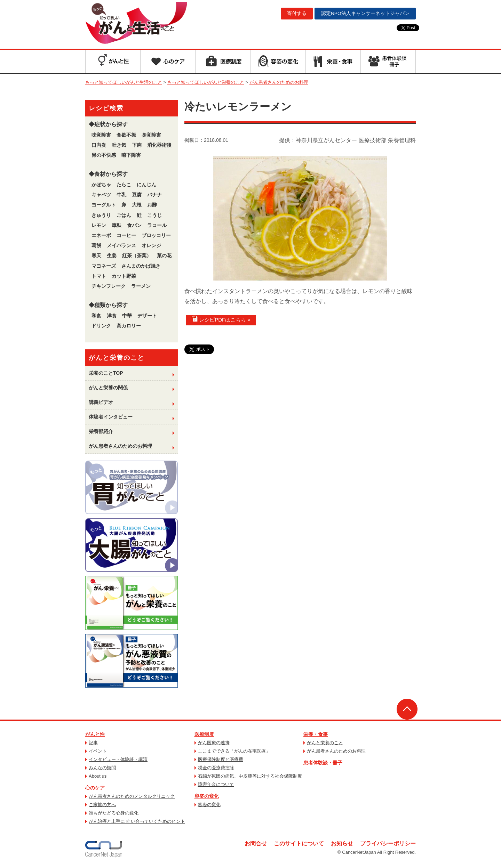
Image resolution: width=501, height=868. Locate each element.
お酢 (152, 205)
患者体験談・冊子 (323, 763)
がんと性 (95, 734)
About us (98, 776)
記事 (93, 743)
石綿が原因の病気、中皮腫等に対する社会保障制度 (250, 776)
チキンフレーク (109, 286)
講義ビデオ (101, 402)
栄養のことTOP (106, 373)
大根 (137, 205)
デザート (147, 316)
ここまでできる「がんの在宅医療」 (234, 751)
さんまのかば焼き (141, 266)
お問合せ (256, 843)
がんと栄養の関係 (108, 388)
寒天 (96, 255)
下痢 (137, 145)
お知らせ (342, 843)
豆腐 (137, 195)
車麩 (117, 225)
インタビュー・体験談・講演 (118, 759)
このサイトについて (299, 843)
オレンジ (151, 245)
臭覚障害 (151, 135)
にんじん (146, 185)
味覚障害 (101, 135)
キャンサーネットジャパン (365, 14)
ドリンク (101, 326)
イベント (98, 751)
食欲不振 (126, 135)
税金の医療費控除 (216, 768)
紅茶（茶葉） (137, 255)
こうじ (154, 215)
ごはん (124, 215)
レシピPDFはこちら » (221, 319)
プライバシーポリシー (388, 843)
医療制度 (204, 734)
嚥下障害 (131, 155)
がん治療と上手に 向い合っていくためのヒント (137, 821)
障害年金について (216, 784)
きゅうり (101, 215)
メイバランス (121, 245)
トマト (99, 276)
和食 (96, 316)
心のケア (95, 788)
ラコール (157, 225)
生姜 (112, 255)
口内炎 (99, 145)
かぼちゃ (101, 185)
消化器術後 (159, 145)
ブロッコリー (156, 235)
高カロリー (129, 326)
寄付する (295, 14)
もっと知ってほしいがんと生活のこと (140, 24)
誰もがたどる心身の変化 (114, 813)
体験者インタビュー (111, 417)
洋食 (112, 316)
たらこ (124, 185)
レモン (99, 225)
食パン (134, 225)
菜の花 (164, 255)
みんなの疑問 (102, 768)
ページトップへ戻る (407, 709)
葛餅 (96, 245)
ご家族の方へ (102, 805)
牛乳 (121, 195)
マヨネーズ (104, 266)
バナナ (154, 195)
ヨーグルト (104, 205)
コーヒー (126, 235)
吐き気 (119, 145)
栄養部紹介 (101, 431)
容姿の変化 (207, 796)
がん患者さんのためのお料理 (120, 446)
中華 (127, 316)
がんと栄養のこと (325, 743)
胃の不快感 (104, 155)
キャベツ (101, 195)
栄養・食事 (316, 734)
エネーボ (101, 235)
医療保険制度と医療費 (221, 759)
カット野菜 (124, 276)
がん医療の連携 (214, 743)
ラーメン (141, 286)
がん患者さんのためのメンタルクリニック (132, 796)
